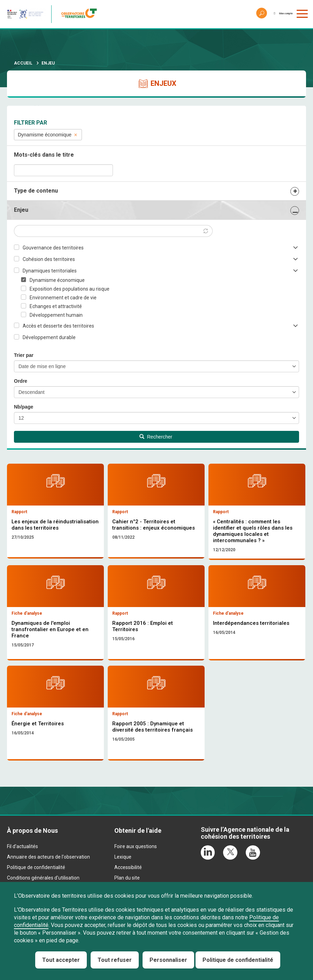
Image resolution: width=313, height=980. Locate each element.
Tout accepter (61, 960)
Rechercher (156, 437)
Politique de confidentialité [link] (238, 960)
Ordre (21, 381)
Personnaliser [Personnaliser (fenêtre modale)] (168, 960)
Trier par (24, 355)
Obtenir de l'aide (138, 874)
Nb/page (24, 407)
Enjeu (21, 210)
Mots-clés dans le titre (44, 155)
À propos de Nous (32, 874)
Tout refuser (115, 960)
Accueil (23, 63)
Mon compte (276, 14)
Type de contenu (36, 191)
